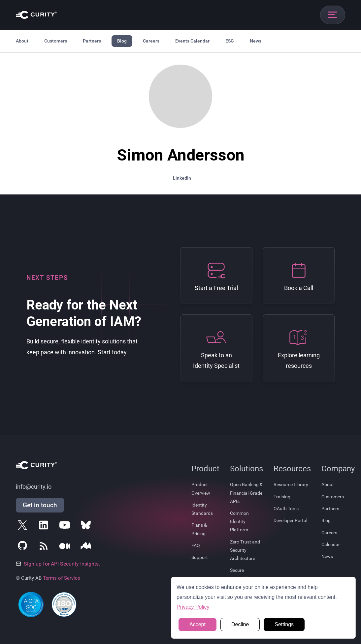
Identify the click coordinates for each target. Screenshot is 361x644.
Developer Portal (290, 520)
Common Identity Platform (239, 521)
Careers (151, 41)
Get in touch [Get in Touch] (40, 505)
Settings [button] (284, 624)
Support (200, 557)
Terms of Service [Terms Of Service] (62, 578)
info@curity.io (34, 487)
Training (282, 497)
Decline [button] (240, 624)
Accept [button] (197, 624)
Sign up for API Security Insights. (58, 564)
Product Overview (201, 489)
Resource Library (291, 484)
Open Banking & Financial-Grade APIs (246, 493)
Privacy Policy (193, 607)
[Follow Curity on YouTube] (66, 526)
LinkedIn (182, 178)
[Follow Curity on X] (24, 526)
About (22, 41)
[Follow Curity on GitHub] (24, 547)
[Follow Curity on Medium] (66, 547)
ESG (230, 41)
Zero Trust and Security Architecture (245, 550)
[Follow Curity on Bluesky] (87, 526)
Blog (122, 41)
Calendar (331, 544)
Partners (92, 41)
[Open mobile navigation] (333, 15)
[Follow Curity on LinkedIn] (45, 526)
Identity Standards (202, 509)
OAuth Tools (286, 509)
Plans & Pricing (199, 529)
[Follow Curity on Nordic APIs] (87, 547)
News (256, 41)
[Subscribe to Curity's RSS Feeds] (45, 547)
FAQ (196, 545)
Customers (56, 41)
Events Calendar (192, 41)
